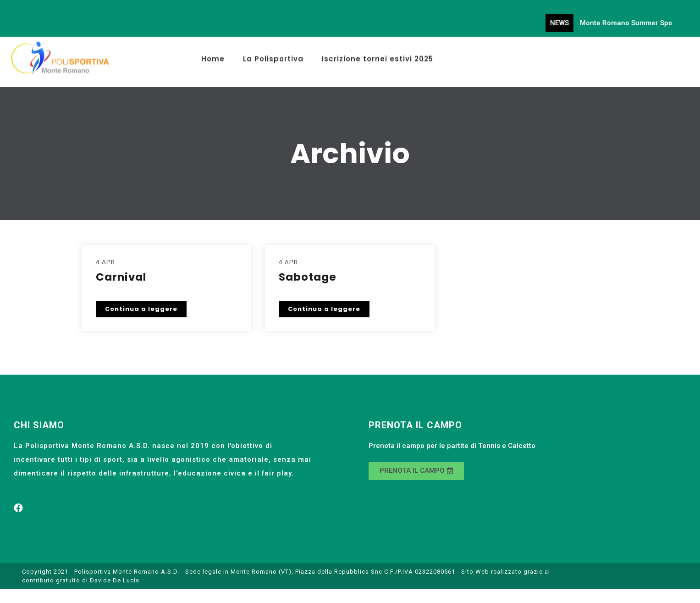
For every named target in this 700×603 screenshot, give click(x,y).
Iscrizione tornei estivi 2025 (378, 56)
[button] (416, 471)
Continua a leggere (141, 309)
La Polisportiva (273, 56)
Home (213, 56)
